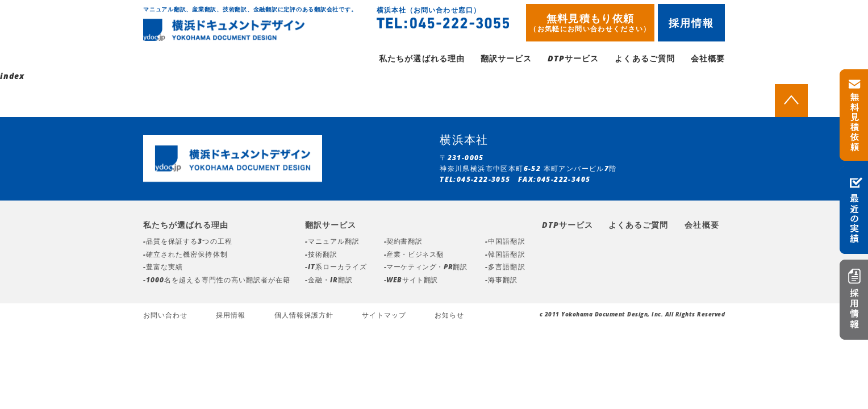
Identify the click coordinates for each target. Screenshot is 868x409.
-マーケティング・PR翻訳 (426, 268)
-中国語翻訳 (505, 243)
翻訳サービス (506, 60)
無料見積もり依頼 (590, 22)
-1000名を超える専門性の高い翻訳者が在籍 (217, 281)
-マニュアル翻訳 (332, 243)
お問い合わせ (165, 317)
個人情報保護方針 (304, 317)
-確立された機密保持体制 (185, 256)
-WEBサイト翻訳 (411, 281)
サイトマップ (384, 317)
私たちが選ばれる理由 (422, 60)
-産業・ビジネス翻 (414, 256)
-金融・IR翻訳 (329, 281)
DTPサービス (573, 60)
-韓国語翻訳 (505, 256)
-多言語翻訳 (505, 268)
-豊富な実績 (163, 268)
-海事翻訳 (501, 281)
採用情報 (692, 23)
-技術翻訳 (321, 256)
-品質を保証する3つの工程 (188, 243)
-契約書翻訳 (403, 243)
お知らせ (449, 317)
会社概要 (708, 60)
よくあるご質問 (644, 60)
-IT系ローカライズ (336, 268)
